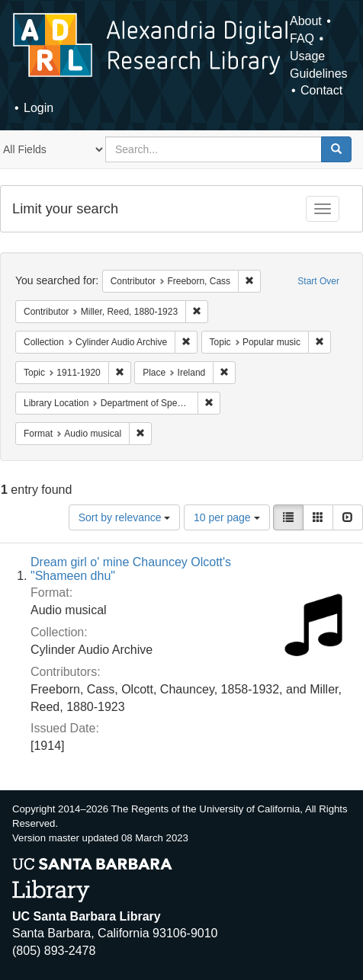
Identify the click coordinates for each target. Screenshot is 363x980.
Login (39, 108)
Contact (321, 90)
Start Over (318, 281)
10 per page (227, 517)
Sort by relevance (125, 517)
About (306, 21)
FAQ (302, 38)
